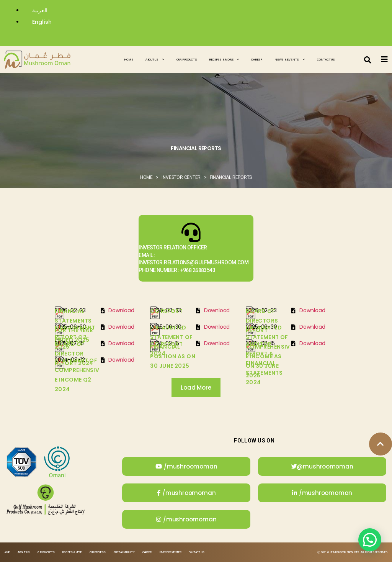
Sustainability (124, 552)
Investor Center (170, 552)
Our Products (187, 60)
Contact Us (326, 60)
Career (257, 60)
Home (129, 60)
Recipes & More (224, 60)
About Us (155, 60)
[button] (368, 60)
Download (121, 310)
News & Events (290, 60)
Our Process (98, 552)
